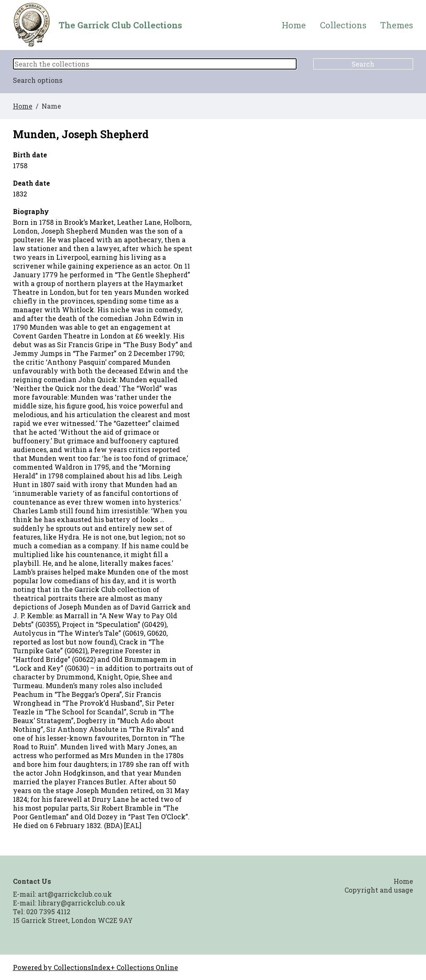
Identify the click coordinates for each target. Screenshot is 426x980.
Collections (343, 25)
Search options (38, 80)
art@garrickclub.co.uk (75, 894)
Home (294, 25)
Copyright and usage (379, 890)
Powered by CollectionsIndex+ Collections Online (95, 967)
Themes (397, 25)
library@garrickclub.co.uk (82, 903)
